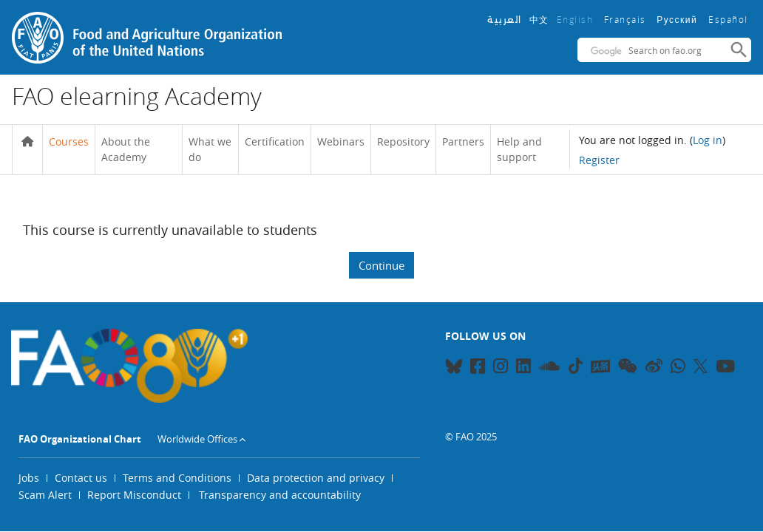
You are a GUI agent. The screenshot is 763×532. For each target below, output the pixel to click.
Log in (708, 140)
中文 (539, 19)
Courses (69, 141)
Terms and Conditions (177, 478)
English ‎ (577, 19)
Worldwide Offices (197, 439)
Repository (403, 141)
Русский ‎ (679, 20)
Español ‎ (730, 19)
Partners (463, 141)
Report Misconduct (134, 495)
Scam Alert (45, 495)
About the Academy (126, 150)
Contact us (81, 478)
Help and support (519, 150)
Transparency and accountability (280, 495)
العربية (505, 20)
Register (599, 160)
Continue (381, 265)
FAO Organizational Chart (80, 439)
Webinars (341, 141)
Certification (275, 141)
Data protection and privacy (316, 478)
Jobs (29, 478)
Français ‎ (627, 19)
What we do (210, 150)
